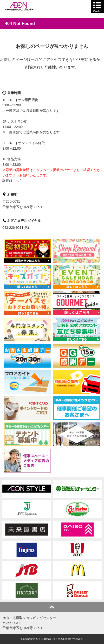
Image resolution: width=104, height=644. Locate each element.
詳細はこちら (13, 181)
